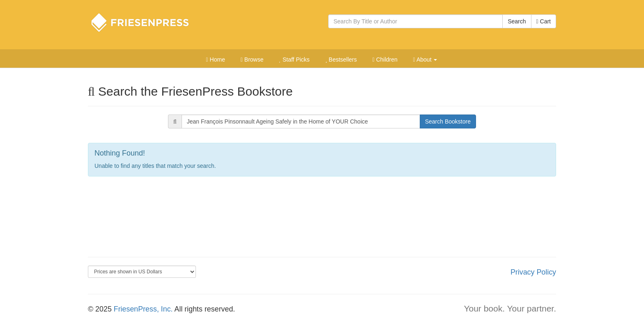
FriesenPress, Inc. (143, 309)
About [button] (425, 60)
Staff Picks (294, 60)
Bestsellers (341, 60)
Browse (252, 60)
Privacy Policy (533, 272)
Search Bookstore (448, 121)
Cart (544, 21)
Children (385, 60)
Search (517, 21)
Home (216, 60)
